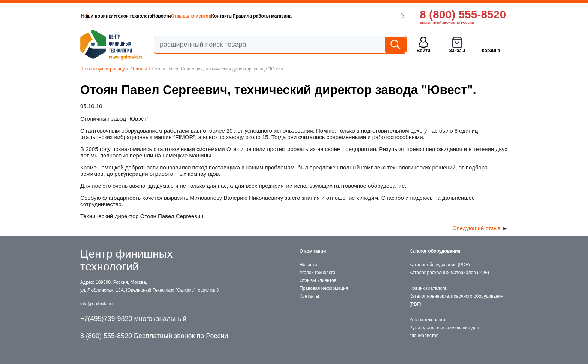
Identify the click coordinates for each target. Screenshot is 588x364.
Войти (424, 51)
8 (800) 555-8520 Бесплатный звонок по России (154, 336)
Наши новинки (97, 16)
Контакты (222, 16)
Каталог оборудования (435, 251)
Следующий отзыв (476, 228)
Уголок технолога (133, 16)
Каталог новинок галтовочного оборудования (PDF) (456, 300)
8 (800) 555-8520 (463, 14)
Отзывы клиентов (191, 16)
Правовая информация (324, 288)
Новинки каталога (428, 288)
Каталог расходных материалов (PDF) (449, 273)
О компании (313, 251)
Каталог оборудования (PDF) (440, 265)
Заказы (457, 51)
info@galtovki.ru (96, 304)
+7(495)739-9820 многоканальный (133, 319)
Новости (161, 16)
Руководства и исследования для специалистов (444, 332)
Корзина (491, 51)
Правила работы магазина (262, 16)
